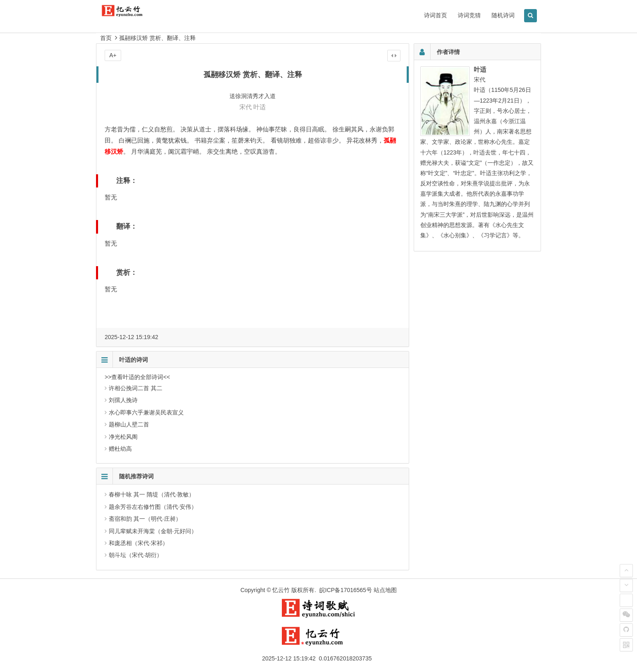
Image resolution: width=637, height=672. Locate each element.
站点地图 (385, 590)
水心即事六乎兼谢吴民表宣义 (146, 412)
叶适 (260, 107)
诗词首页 (436, 15)
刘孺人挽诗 (123, 400)
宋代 (246, 107)
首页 (106, 38)
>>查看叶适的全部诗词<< (137, 377)
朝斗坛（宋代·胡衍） (136, 555)
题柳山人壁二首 (129, 424)
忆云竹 (281, 590)
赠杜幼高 (120, 449)
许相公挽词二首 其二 (136, 388)
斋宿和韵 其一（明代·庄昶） (145, 519)
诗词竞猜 (469, 15)
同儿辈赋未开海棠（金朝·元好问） (153, 531)
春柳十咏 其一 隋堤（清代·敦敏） (152, 494)
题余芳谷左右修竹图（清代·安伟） (153, 507)
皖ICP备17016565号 (346, 590)
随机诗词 (503, 15)
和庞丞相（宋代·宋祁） (138, 543)
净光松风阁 (123, 437)
